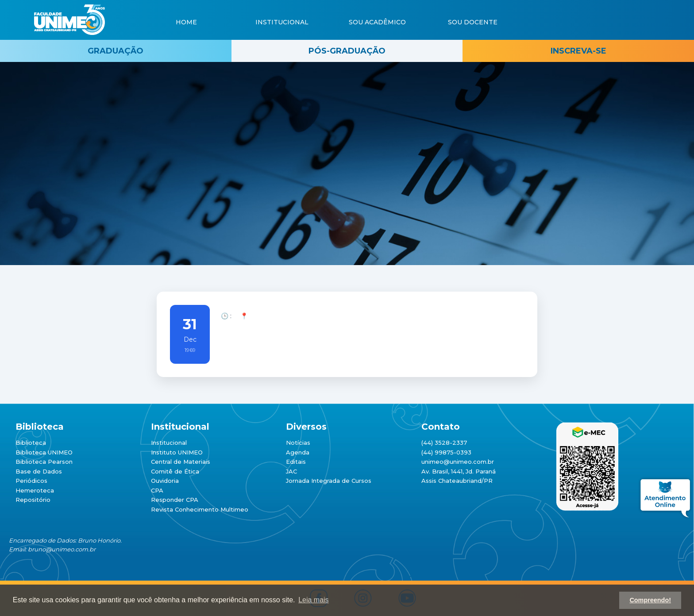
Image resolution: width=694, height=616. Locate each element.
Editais (296, 462)
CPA (157, 490)
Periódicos (31, 481)
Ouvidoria (165, 481)
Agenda (298, 452)
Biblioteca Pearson (44, 462)
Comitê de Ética (175, 471)
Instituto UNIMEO (177, 452)
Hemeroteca (35, 490)
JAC (291, 471)
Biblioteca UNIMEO (44, 452)
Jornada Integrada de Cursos (329, 481)
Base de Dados (39, 471)
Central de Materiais (181, 462)
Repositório (33, 500)
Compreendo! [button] (650, 600)
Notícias (298, 443)
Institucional (169, 443)
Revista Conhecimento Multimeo (200, 509)
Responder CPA (175, 500)
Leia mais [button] (313, 600)
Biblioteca (31, 443)
